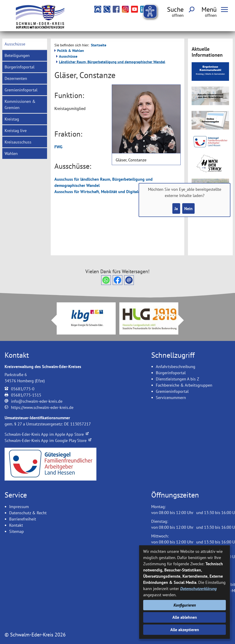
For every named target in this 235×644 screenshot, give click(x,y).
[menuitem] (25, 44)
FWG (58, 147)
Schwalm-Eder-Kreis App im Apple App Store (47, 434)
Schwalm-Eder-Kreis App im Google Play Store (48, 440)
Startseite (99, 45)
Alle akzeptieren (185, 630)
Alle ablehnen (185, 617)
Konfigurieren (185, 605)
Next (184, 320)
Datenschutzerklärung (198, 589)
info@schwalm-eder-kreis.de (37, 401)
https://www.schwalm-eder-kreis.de (42, 407)
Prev (51, 320)
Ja (176, 209)
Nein (188, 209)
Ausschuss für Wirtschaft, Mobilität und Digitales (98, 192)
